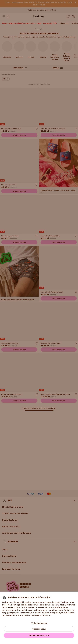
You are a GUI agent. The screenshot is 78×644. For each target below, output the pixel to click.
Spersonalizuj (39, 629)
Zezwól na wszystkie (39, 635)
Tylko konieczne (39, 623)
